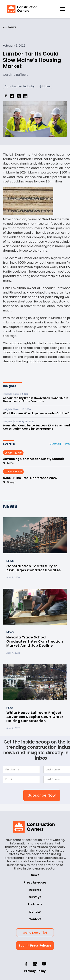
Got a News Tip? (35, 933)
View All (55, 444)
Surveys (35, 897)
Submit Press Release (35, 946)
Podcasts (35, 904)
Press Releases (35, 883)
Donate (35, 912)
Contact (35, 919)
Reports (35, 890)
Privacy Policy (35, 971)
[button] (63, 9)
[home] (21, 9)
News (35, 875)
